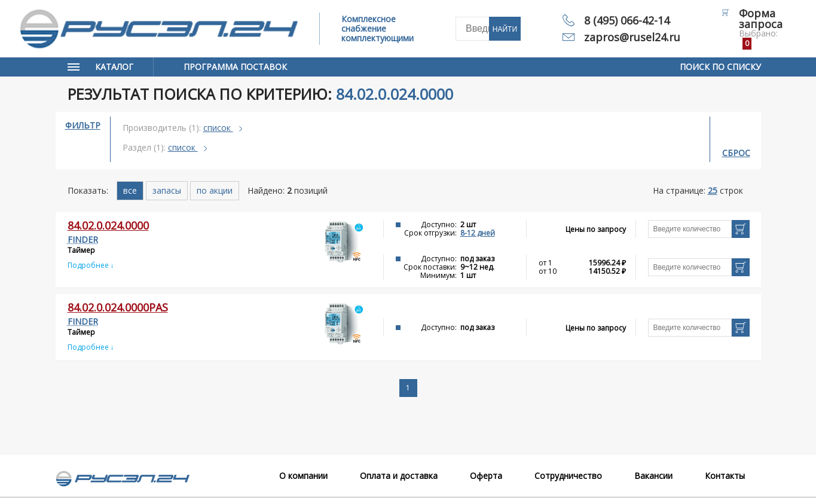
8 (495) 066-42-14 (627, 20)
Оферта (486, 476)
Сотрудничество (568, 476)
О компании (303, 476)
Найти (505, 29)
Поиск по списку (720, 67)
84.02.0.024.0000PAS (118, 307)
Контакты (725, 476)
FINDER (83, 239)
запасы (167, 190)
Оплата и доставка (399, 476)
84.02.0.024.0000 (108, 225)
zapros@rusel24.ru (632, 37)
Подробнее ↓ (91, 265)
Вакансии (653, 476)
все (130, 190)
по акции (215, 190)
